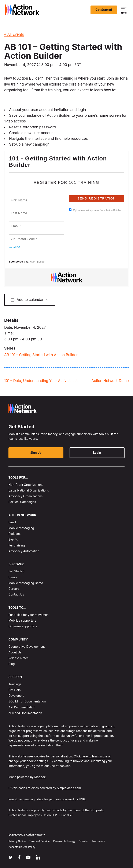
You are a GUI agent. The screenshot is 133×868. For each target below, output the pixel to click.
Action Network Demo (110, 381)
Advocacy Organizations (25, 496)
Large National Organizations (29, 490)
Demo (13, 577)
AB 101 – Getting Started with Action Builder (41, 355)
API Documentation (22, 707)
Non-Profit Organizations (26, 485)
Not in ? (14, 247)
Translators (98, 841)
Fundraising (17, 545)
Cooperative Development (27, 647)
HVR (82, 799)
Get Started (104, 10)
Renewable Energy (64, 841)
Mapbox (40, 777)
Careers (14, 589)
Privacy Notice (17, 841)
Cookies (84, 841)
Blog (12, 664)
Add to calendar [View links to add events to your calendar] (30, 300)
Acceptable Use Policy (22, 847)
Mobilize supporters (22, 620)
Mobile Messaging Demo (26, 583)
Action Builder (37, 262)
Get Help (15, 690)
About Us (15, 652)
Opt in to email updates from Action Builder (95, 210)
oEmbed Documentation (25, 713)
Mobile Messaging (21, 528)
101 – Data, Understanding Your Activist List (41, 381)
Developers (16, 696)
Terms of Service (39, 841)
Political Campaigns (22, 502)
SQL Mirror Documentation (27, 702)
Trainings (15, 684)
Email (12, 522)
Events (13, 540)
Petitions (14, 534)
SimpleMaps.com (69, 788)
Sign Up (36, 453)
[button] (124, 10)
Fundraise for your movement (29, 615)
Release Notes (19, 658)
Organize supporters (23, 626)
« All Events (14, 34)
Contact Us (16, 594)
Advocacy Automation (24, 551)
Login (97, 453)
